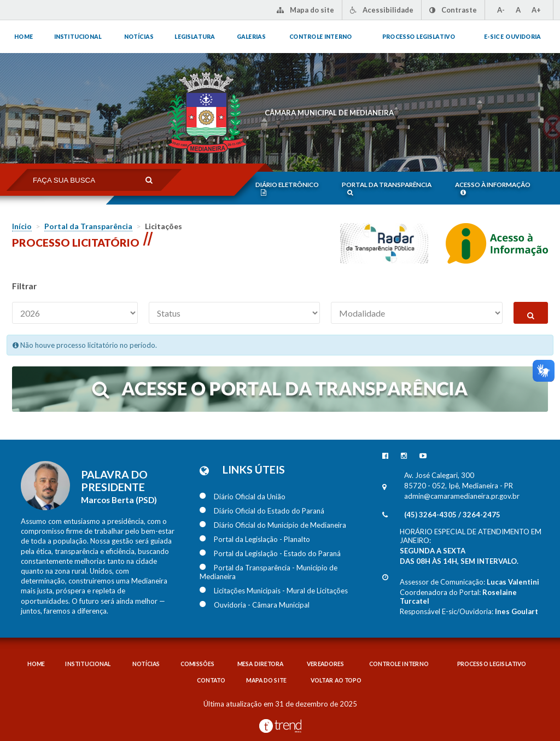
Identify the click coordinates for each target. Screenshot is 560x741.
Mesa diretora (261, 664)
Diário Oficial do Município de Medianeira (273, 525)
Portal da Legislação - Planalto (255, 539)
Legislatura (195, 37)
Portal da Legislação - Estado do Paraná (270, 553)
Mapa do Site (266, 681)
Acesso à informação (493, 188)
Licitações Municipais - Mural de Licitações (274, 591)
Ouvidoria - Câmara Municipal (255, 605)
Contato (211, 681)
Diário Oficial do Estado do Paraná (262, 511)
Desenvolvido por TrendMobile (280, 726)
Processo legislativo (418, 37)
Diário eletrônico (287, 188)
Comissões (197, 664)
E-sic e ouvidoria (512, 37)
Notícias (139, 37)
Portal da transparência (387, 188)
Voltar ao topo (336, 681)
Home (24, 37)
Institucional (78, 37)
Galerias (251, 37)
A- (501, 10)
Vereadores (326, 664)
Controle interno (320, 37)
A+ (536, 10)
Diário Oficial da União (243, 497)
